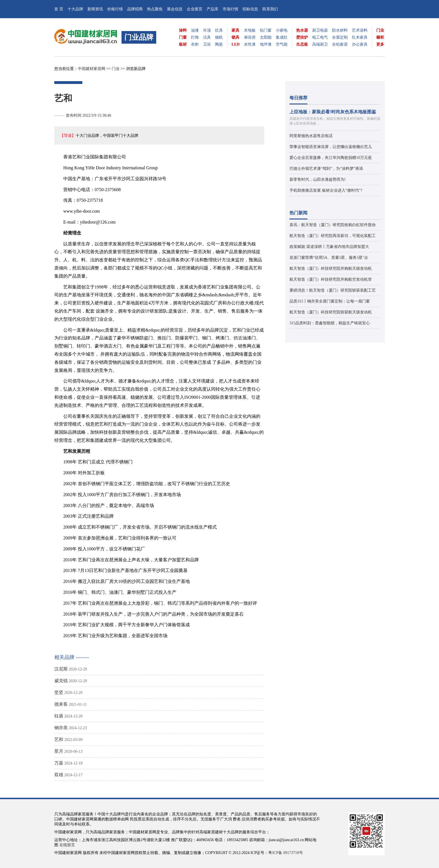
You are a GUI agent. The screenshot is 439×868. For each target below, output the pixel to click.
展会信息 (175, 9)
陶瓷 (219, 44)
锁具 (235, 37)
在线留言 (67, 845)
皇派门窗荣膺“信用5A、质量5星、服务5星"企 (329, 258)
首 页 (59, 9)
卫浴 (207, 44)
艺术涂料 (360, 30)
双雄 (59, 775)
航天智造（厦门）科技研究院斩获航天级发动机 (331, 312)
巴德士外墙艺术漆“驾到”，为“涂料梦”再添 (326, 169)
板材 (183, 44)
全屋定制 (340, 37)
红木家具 (360, 37)
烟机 (219, 37)
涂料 (183, 30)
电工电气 (320, 37)
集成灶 (282, 37)
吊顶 (207, 30)
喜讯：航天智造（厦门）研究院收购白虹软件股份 (333, 225)
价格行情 (115, 9)
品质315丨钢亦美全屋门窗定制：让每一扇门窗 (330, 301)
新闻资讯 (95, 9)
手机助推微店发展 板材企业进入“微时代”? (326, 190)
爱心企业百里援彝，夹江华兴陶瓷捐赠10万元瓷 (331, 158)
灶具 (219, 30)
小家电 (282, 30)
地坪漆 (266, 44)
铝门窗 (266, 30)
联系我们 (270, 9)
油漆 (195, 30)
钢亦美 (61, 728)
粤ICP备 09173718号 (285, 853)
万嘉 (59, 763)
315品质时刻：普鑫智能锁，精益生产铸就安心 (330, 323)
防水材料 (340, 30)
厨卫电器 (320, 30)
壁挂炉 (302, 37)
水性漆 (250, 44)
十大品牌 (75, 9)
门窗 (183, 37)
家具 (235, 30)
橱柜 (380, 37)
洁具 (207, 37)
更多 (380, 44)
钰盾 (59, 716)
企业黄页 (195, 9)
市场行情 (230, 9)
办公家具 (360, 44)
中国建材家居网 (92, 69)
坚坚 (59, 692)
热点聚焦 (155, 9)
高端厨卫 (320, 44)
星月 (59, 751)
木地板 (250, 30)
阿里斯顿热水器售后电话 (311, 136)
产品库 (213, 9)
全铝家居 (340, 44)
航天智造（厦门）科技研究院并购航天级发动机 (331, 268)
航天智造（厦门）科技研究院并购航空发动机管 (331, 279)
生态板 (302, 44)
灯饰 (195, 37)
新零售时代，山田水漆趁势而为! (318, 180)
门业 (380, 30)
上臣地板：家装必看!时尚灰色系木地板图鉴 (333, 112)
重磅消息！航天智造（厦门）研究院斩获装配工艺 (333, 290)
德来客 (61, 704)
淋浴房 (250, 37)
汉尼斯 (61, 669)
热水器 (302, 30)
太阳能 (266, 37)
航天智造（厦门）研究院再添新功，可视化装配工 (333, 236)
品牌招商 (135, 9)
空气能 (282, 44)
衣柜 (195, 44)
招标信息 (250, 9)
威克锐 (61, 681)
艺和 (59, 739)
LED (236, 44)
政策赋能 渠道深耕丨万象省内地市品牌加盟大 (329, 247)
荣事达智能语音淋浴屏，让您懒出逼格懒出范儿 (331, 147)
